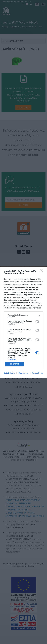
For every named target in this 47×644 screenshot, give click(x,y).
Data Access (23, 373)
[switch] (37, 322)
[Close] (42, 271)
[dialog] (23, 322)
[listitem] (23, 316)
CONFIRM (14, 364)
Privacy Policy (38, 373)
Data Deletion (9, 373)
